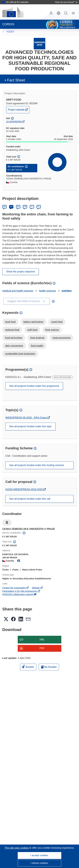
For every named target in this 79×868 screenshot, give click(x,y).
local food (10, 322)
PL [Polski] (39, 207)
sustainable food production (20, 354)
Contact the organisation (16, 588)
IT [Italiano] (32, 207)
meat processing (61, 338)
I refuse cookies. (39, 863)
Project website (16, 110)
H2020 (10, 32)
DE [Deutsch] (5, 207)
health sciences (47, 291)
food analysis (37, 338)
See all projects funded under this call (30, 499)
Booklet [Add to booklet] (28, 666)
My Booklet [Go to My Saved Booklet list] (49, 667)
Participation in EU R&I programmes (21, 591)
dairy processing (14, 346)
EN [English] (11, 207)
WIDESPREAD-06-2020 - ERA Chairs (26, 418)
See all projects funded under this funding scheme (37, 465)
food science (52, 330)
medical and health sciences (18, 291)
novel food (57, 322)
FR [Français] (25, 207)
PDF (42, 648)
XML (42, 640)
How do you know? (66, 2)
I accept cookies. (39, 855)
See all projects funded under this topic (30, 426)
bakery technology (33, 322)
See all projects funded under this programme (34, 386)
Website (37, 588)
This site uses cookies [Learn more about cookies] (17, 848)
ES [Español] (18, 207)
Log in (51, 13)
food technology (14, 338)
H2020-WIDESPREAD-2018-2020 (24, 489)
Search (66, 13)
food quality (37, 346)
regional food (12, 330)
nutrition (67, 291)
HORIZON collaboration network (19, 594)
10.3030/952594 (14, 122)
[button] (59, 13)
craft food (32, 330)
